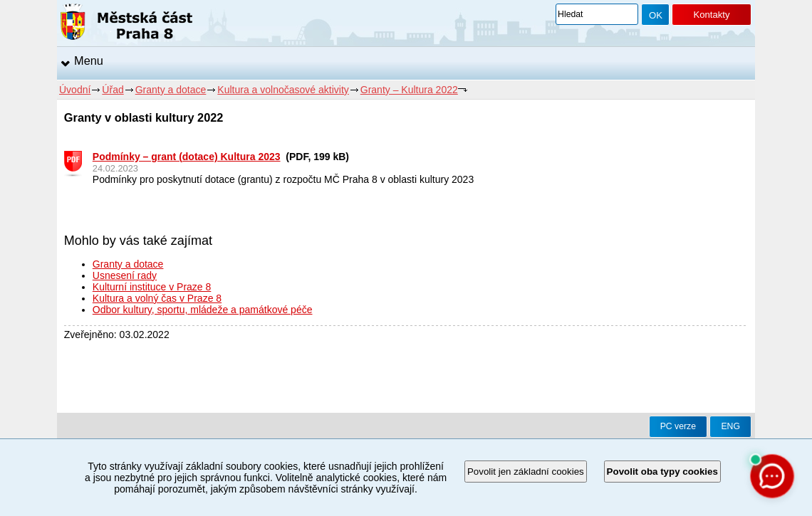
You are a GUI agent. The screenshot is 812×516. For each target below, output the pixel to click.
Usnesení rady (125, 275)
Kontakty (711, 15)
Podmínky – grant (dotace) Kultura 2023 (187, 157)
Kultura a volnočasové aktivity (283, 90)
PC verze (678, 426)
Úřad (113, 90)
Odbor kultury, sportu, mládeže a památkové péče (203, 310)
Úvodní (75, 90)
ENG (730, 426)
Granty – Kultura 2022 (409, 90)
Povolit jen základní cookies (526, 472)
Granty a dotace (171, 90)
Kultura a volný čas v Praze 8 (157, 298)
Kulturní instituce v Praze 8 (152, 287)
